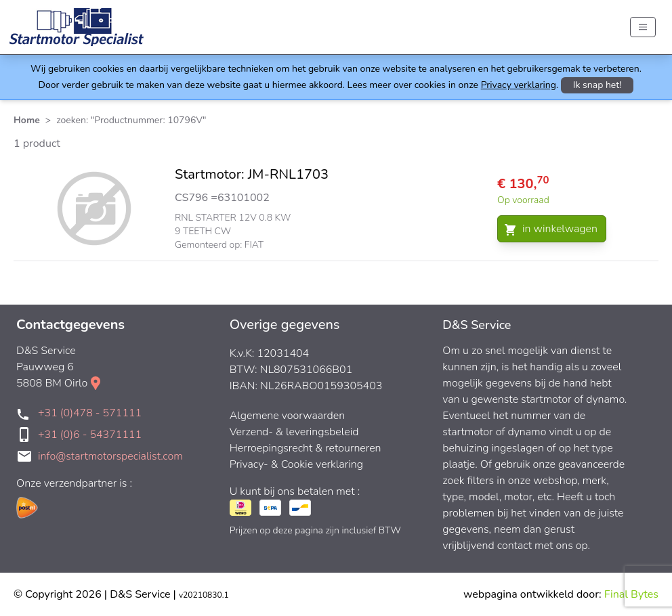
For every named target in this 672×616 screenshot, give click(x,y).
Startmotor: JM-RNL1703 (252, 174)
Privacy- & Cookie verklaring (296, 464)
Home (27, 120)
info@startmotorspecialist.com (110, 456)
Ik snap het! (597, 85)
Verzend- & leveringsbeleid (294, 432)
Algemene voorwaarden (288, 416)
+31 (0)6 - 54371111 (90, 435)
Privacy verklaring (519, 85)
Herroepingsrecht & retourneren (306, 448)
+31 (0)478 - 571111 (90, 413)
